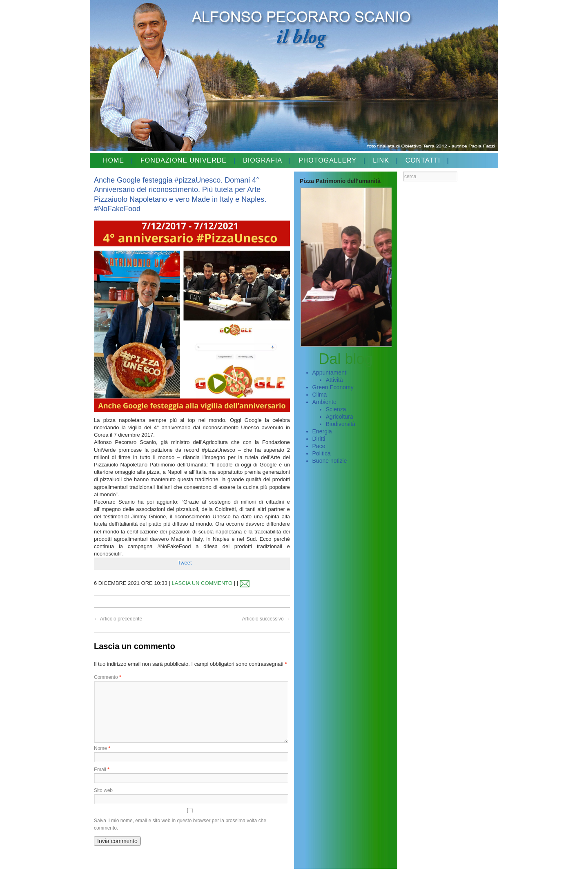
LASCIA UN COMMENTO (202, 583)
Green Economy (333, 387)
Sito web (103, 790)
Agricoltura (340, 417)
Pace (319, 446)
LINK (381, 160)
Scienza (336, 409)
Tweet (185, 563)
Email (102, 770)
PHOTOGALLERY (327, 160)
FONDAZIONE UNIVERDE (184, 160)
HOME (114, 160)
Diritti (319, 439)
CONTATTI (423, 160)
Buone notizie (330, 461)
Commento (108, 677)
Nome (102, 748)
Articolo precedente (118, 619)
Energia (322, 431)
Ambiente (324, 402)
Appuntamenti (330, 373)
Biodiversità (341, 424)
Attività (334, 380)
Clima (320, 395)
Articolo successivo (266, 619)
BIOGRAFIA (263, 160)
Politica (322, 453)
